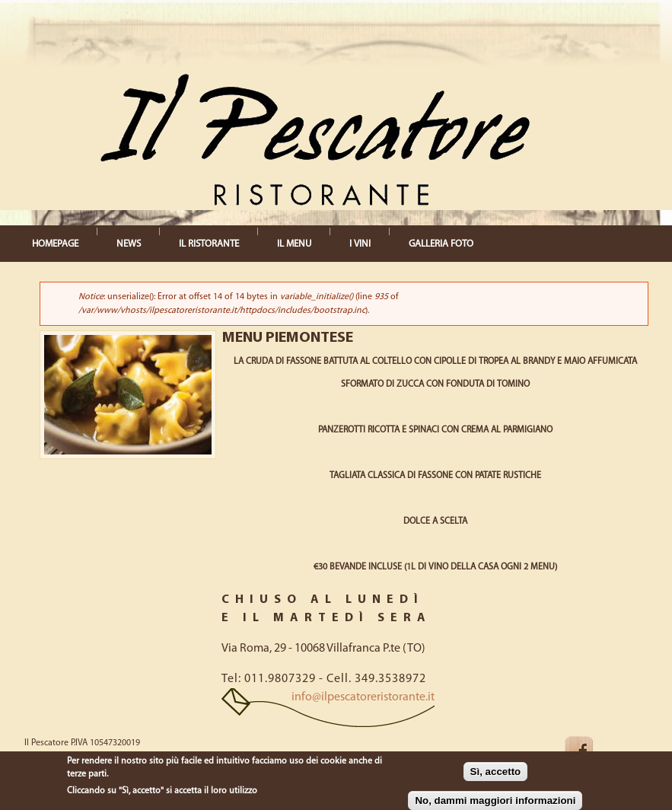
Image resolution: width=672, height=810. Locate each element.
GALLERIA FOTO (441, 244)
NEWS (129, 244)
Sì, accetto (496, 772)
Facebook (591, 751)
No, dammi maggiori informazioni (495, 800)
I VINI (360, 244)
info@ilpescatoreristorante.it (363, 697)
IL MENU (294, 244)
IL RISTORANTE (209, 244)
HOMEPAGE (55, 244)
